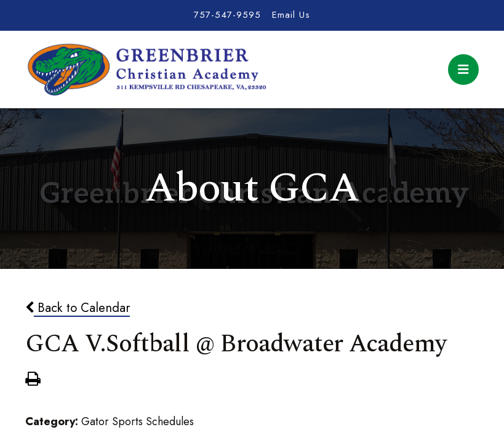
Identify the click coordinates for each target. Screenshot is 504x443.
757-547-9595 (227, 15)
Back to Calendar (78, 308)
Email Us (291, 15)
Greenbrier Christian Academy (146, 70)
